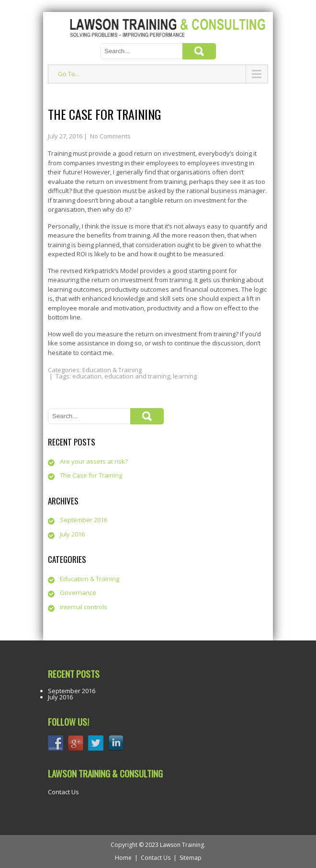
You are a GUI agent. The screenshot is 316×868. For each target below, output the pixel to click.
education (87, 376)
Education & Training (112, 370)
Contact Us (63, 792)
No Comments (110, 136)
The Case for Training (91, 475)
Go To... (69, 74)
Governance (78, 593)
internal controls (84, 607)
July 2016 (72, 534)
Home (123, 858)
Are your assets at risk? (94, 461)
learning (185, 376)
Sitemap (191, 858)
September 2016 (84, 520)
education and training (137, 376)
